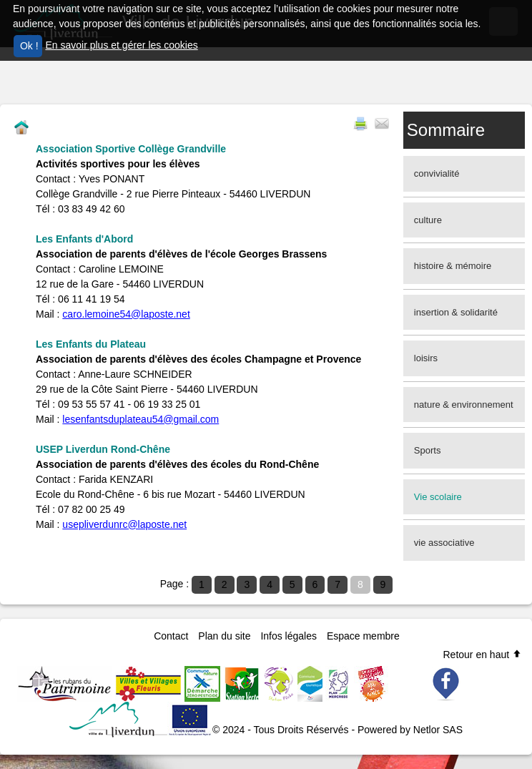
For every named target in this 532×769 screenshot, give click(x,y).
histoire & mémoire (453, 266)
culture (428, 220)
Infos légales (289, 636)
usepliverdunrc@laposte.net (124, 524)
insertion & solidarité (456, 312)
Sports (428, 450)
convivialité (437, 173)
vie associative (444, 543)
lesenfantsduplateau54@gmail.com (141, 419)
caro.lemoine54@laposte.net (126, 314)
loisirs (426, 358)
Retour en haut (482, 655)
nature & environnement (464, 405)
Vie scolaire (438, 497)
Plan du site (224, 636)
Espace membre (363, 636)
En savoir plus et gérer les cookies (121, 45)
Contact (171, 636)
